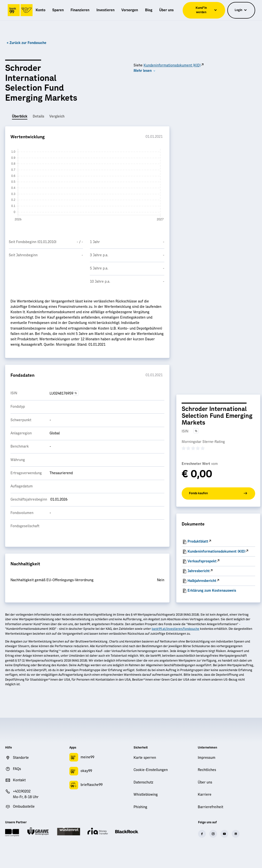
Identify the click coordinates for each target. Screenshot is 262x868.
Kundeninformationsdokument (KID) (172, 65)
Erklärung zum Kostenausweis (212, 591)
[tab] (20, 117)
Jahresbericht (199, 571)
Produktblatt (198, 542)
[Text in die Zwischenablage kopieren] (76, 393)
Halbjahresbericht (202, 581)
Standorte (21, 758)
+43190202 (22, 792)
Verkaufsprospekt (202, 561)
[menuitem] (41, 10)
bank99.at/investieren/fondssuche (175, 629)
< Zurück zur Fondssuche (26, 43)
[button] (145, 71)
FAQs (17, 769)
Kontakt (19, 780)
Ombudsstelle (24, 807)
